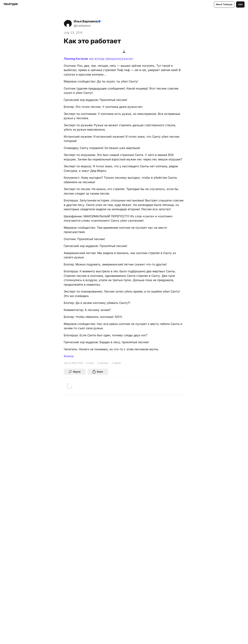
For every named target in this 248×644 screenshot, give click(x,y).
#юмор (69, 356)
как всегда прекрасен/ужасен (111, 59)
